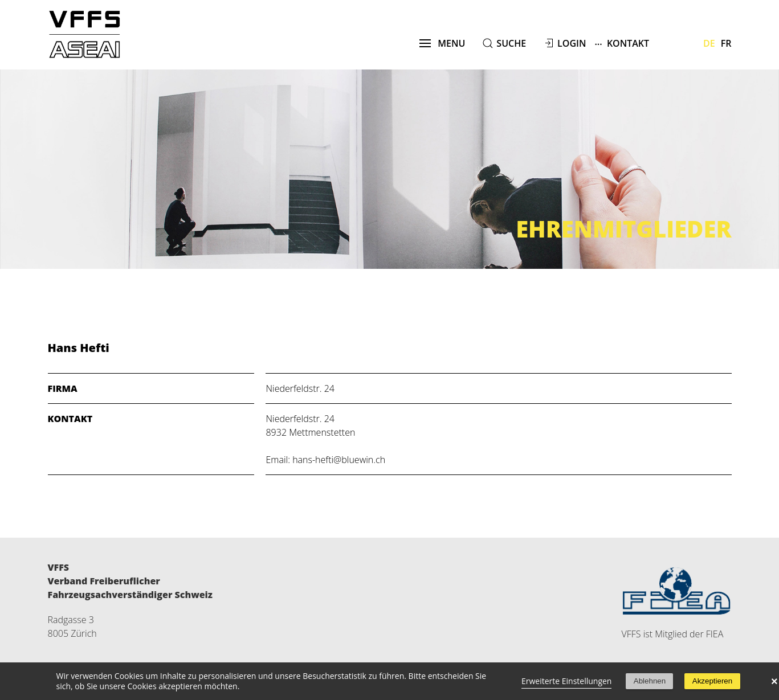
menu (442, 43)
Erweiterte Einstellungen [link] (567, 681)
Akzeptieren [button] (712, 681)
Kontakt (622, 43)
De (709, 43)
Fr (726, 43)
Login (572, 43)
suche (511, 43)
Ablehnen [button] (650, 681)
